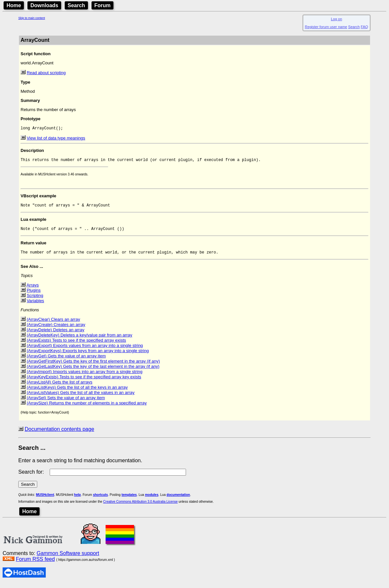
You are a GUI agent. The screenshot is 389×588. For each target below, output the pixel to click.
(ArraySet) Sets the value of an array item (66, 402)
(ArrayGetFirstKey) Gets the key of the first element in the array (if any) (93, 365)
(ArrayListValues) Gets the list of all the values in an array (81, 396)
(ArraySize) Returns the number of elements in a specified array (87, 407)
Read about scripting (46, 73)
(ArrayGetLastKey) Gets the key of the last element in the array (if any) (93, 370)
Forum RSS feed (35, 563)
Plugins (34, 294)
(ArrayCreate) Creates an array (56, 328)
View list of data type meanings (56, 139)
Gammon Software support (68, 557)
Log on (336, 19)
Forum (103, 5)
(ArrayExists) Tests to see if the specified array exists (76, 344)
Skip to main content (32, 18)
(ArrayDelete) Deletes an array (56, 334)
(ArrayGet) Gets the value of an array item (66, 360)
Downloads (44, 5)
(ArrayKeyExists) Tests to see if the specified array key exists (84, 381)
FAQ (364, 27)
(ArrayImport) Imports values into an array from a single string (85, 376)
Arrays (33, 289)
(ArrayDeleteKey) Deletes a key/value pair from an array (80, 339)
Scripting (35, 299)
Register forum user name (326, 27)
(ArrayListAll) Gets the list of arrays (60, 386)
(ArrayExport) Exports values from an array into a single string (85, 349)
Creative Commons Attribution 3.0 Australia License (141, 506)
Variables (35, 305)
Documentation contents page (59, 433)
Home (14, 5)
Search (76, 5)
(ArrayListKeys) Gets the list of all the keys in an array (77, 391)
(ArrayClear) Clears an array (53, 323)
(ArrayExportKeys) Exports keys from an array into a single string (88, 355)
